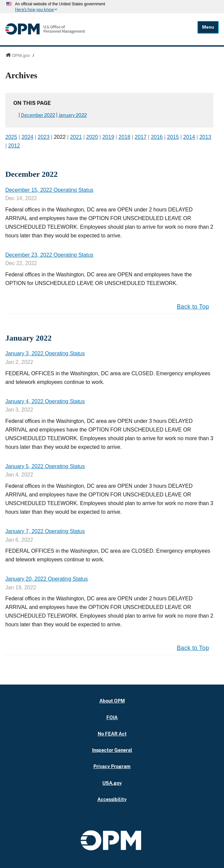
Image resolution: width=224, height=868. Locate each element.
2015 (173, 137)
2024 (28, 137)
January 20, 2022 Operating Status (47, 579)
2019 (108, 137)
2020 (92, 137)
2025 (11, 137)
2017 (141, 137)
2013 (205, 137)
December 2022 (38, 115)
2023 (44, 137)
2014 (189, 137)
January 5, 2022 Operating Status (45, 466)
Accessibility (112, 799)
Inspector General (112, 750)
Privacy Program (112, 766)
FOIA (112, 717)
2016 (157, 137)
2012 (14, 146)
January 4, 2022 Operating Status (45, 401)
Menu (208, 27)
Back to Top (193, 307)
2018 (125, 137)
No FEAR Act (112, 734)
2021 (76, 137)
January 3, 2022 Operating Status (45, 353)
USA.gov (112, 783)
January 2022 (73, 115)
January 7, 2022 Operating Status (45, 531)
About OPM (112, 701)
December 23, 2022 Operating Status (49, 255)
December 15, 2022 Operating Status (49, 190)
